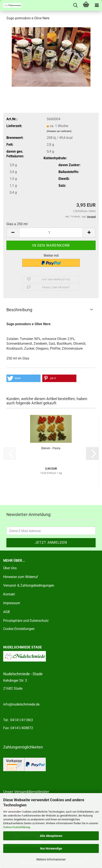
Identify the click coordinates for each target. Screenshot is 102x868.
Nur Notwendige (51, 848)
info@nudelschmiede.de (21, 704)
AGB (7, 612)
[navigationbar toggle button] (97, 5)
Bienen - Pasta (51, 448)
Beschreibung (19, 310)
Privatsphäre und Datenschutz (26, 621)
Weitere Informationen (51, 859)
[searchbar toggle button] (75, 5)
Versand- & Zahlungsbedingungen (29, 585)
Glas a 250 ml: (17, 224)
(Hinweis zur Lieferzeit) (59, 131)
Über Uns (10, 568)
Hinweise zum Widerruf (21, 577)
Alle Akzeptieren (51, 836)
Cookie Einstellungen (19, 629)
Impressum (12, 603)
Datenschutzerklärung (17, 827)
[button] (13, 233)
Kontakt (9, 594)
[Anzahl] (51, 233)
